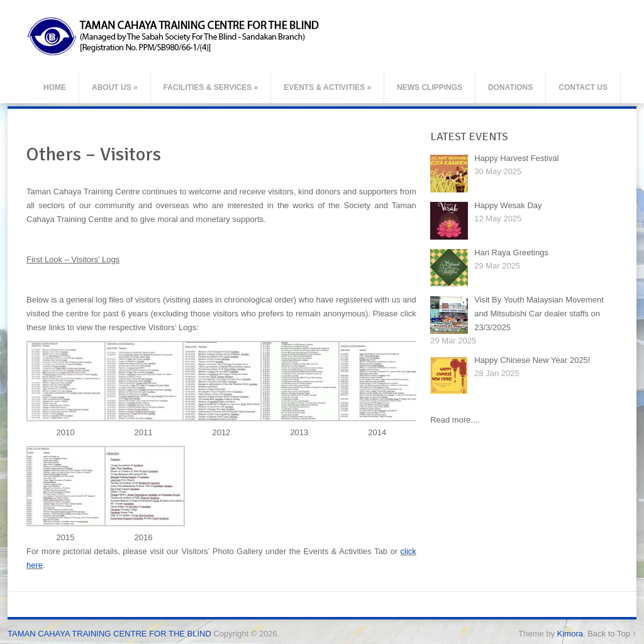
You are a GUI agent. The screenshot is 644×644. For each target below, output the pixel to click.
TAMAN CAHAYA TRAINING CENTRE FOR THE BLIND (109, 634)
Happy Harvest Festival (516, 158)
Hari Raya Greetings (511, 253)
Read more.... (455, 420)
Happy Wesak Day (508, 205)
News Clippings (430, 87)
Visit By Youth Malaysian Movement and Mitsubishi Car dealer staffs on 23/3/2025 (539, 314)
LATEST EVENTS (469, 136)
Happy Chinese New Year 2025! (532, 360)
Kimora (570, 634)
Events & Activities (327, 87)
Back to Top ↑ (612, 634)
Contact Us (583, 87)
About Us (115, 87)
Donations (510, 87)
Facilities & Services (211, 87)
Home (55, 87)
